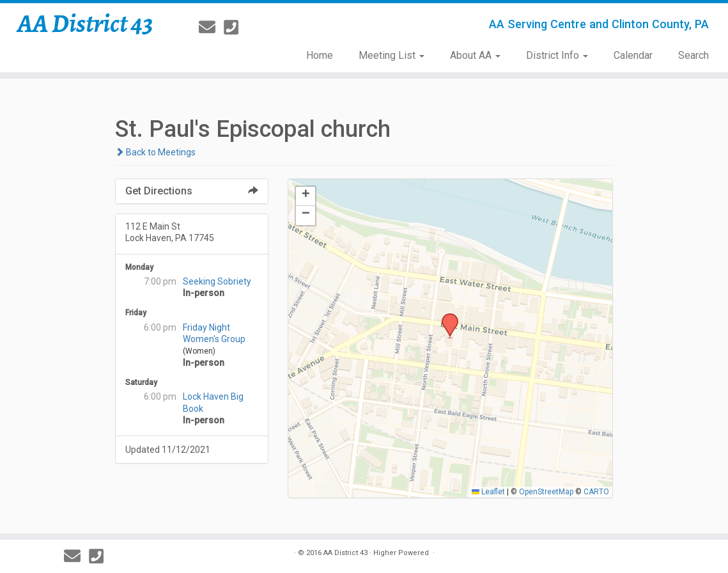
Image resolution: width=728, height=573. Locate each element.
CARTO (596, 492)
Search (693, 55)
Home (320, 55)
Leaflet (488, 492)
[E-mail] (211, 27)
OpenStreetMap (546, 492)
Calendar (633, 55)
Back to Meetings (155, 152)
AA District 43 (85, 24)
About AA (475, 55)
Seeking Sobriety (217, 281)
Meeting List (391, 55)
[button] (445, 317)
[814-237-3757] (235, 27)
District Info (557, 55)
